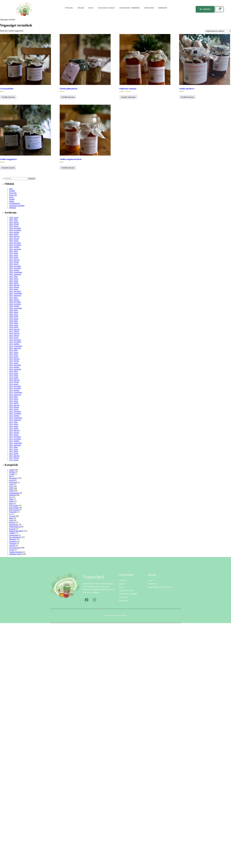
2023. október (14, 247)
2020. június (14, 312)
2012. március (14, 430)
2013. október (14, 390)
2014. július (14, 371)
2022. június (14, 279)
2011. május (14, 451)
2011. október (14, 441)
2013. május (14, 401)
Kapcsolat (13, 193)
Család (12, 474)
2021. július (14, 298)
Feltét (11, 489)
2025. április (14, 222)
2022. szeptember (16, 272)
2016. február (14, 336)
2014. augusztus (15, 369)
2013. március (14, 405)
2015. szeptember (16, 346)
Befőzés (12, 472)
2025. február (14, 224)
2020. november (15, 304)
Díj (10, 476)
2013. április (14, 403)
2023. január (14, 264)
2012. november (15, 413)
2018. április (14, 327)
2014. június (14, 373)
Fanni (11, 484)
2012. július (14, 422)
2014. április (14, 378)
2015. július (14, 350)
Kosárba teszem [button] (8, 168)
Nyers (11, 520)
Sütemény (13, 539)
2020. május (14, 314)
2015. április (14, 357)
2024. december (15, 228)
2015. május (14, 354)
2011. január (14, 460)
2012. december (15, 411)
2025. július (14, 220)
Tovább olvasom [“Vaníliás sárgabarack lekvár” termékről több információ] (68, 168)
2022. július (14, 277)
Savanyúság (14, 535)
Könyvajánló (14, 510)
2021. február (14, 300)
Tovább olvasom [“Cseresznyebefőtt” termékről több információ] (8, 97)
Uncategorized (15, 548)
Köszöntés (13, 512)
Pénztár (12, 199)
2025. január (14, 226)
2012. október (14, 416)
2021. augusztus (15, 295)
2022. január (14, 289)
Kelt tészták (14, 506)
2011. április (14, 454)
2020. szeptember (16, 308)
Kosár (11, 197)
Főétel (11, 491)
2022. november (15, 268)
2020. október (14, 306)
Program (12, 529)
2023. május (14, 255)
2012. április (14, 428)
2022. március (14, 285)
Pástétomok (13, 525)
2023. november (15, 245)
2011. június (14, 449)
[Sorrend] (218, 31)
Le (10, 514)
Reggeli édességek (16, 531)
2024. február (14, 239)
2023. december (15, 243)
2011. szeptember (16, 443)
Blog (91, 8)
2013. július (14, 397)
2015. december (15, 340)
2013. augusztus (15, 395)
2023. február (14, 262)
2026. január (14, 217)
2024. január (14, 241)
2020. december (15, 302)
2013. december (15, 386)
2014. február (14, 382)
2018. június (14, 323)
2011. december (15, 437)
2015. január (14, 363)
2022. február (14, 287)
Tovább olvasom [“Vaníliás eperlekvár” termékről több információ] (187, 97)
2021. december (15, 291)
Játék (11, 499)
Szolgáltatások (106, 8)
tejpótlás (12, 546)
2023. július (14, 251)
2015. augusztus (15, 348)
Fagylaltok (13, 482)
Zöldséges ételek (15, 554)
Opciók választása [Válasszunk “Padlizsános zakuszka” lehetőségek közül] (128, 97)
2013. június (14, 399)
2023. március (14, 260)
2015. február (14, 361)
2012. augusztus (15, 420)
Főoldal (69, 8)
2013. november (15, 388)
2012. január (14, 435)
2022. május (14, 281)
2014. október (14, 367)
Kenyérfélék (14, 508)
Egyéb (12, 480)
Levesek (12, 516)
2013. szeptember (16, 392)
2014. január (14, 384)
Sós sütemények (15, 537)
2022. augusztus (15, 274)
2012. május (14, 426)
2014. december (15, 365)
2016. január (14, 338)
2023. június (14, 253)
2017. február (14, 331)
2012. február (14, 433)
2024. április (14, 234)
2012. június (14, 424)
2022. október (14, 270)
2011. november (15, 439)
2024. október (14, 232)
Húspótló (13, 495)
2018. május (14, 325)
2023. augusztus (15, 249)
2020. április (14, 317)
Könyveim (149, 8)
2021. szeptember (16, 293)
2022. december (15, 266)
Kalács (12, 501)
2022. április (14, 283)
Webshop (163, 8)
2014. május (14, 376)
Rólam (81, 8)
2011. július (13, 447)
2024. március (14, 236)
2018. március (14, 329)
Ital (10, 497)
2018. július (14, 321)
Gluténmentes (14, 493)
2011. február (14, 458)
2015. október (14, 344)
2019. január (14, 319)
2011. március (14, 456)
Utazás (12, 550)
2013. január (14, 409)
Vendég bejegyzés (16, 552)
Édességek (13, 478)
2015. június (14, 352)
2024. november (15, 230)
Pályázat (12, 522)
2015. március (14, 359)
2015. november (15, 342)
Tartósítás (13, 543)
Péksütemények (15, 527)
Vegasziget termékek (129, 8)
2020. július (14, 310)
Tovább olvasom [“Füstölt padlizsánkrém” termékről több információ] (68, 97)
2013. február (14, 407)
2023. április (14, 257)
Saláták (12, 533)
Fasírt (11, 487)
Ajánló (12, 470)
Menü (11, 518)
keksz (11, 503)
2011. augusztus (15, 445)
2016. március (14, 333)
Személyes (13, 541)
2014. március (14, 380)
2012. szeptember (16, 418)
